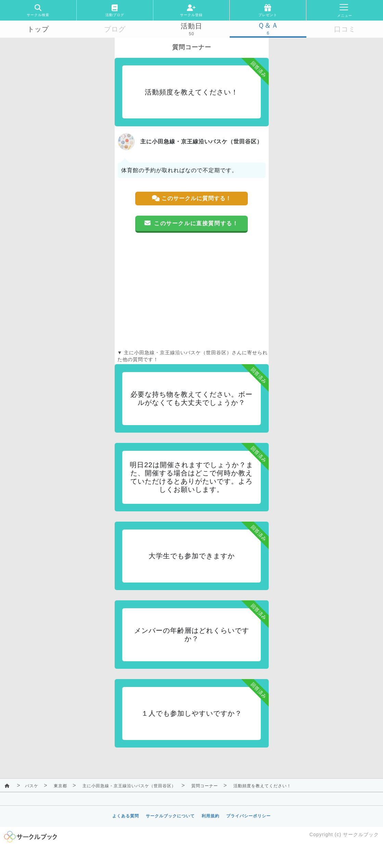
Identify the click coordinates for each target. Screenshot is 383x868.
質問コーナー (205, 786)
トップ (38, 29)
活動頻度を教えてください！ (262, 786)
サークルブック (361, 834)
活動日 (191, 26)
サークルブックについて (170, 816)
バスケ (32, 786)
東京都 (60, 786)
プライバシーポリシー (248, 816)
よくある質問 (126, 816)
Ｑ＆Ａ (268, 25)
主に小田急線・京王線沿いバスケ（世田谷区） (129, 786)
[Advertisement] (192, 291)
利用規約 (210, 816)
